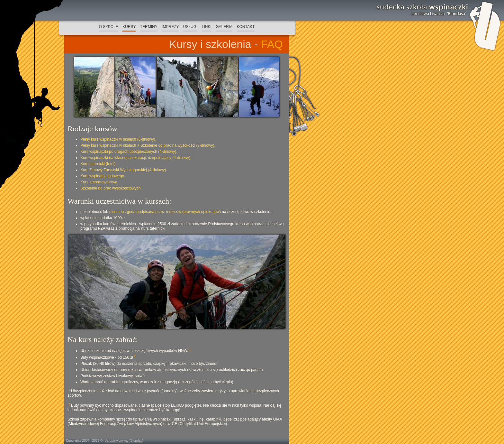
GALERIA (224, 27)
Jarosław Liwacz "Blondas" (124, 441)
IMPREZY (170, 27)
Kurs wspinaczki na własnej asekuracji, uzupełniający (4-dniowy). (136, 158)
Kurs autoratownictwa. (99, 182)
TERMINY (149, 27)
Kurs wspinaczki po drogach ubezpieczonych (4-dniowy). (129, 152)
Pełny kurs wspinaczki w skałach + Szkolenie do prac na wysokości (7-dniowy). (148, 145)
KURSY (129, 27)
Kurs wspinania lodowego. (103, 176)
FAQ (272, 44)
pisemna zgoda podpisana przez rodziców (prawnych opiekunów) (165, 212)
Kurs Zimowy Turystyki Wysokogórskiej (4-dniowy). (124, 170)
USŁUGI (190, 27)
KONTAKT (246, 27)
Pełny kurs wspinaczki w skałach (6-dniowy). (118, 139)
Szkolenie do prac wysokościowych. (111, 188)
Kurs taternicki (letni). (99, 164)
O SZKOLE (109, 27)
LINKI (207, 27)
